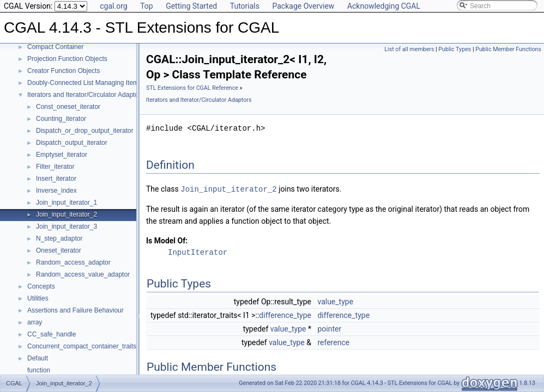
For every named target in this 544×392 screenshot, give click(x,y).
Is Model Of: (167, 240)
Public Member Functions (508, 49)
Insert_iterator (56, 179)
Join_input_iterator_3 (67, 226)
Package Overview (303, 6)
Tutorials (245, 6)
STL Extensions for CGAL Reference (192, 88)
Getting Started (191, 6)
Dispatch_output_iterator (72, 143)
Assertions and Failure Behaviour (75, 310)
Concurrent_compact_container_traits (82, 346)
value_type (335, 301)
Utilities (38, 298)
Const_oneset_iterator (68, 107)
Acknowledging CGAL (384, 6)
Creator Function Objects (64, 71)
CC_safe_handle (52, 334)
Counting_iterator (61, 119)
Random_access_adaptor (73, 262)
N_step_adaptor (59, 238)
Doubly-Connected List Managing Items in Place (97, 83)
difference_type (285, 315)
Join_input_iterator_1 (67, 203)
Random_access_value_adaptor (83, 274)
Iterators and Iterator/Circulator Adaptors (86, 95)
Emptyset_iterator (62, 155)
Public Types (455, 49)
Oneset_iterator (59, 250)
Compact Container (55, 47)
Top (147, 6)
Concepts (41, 286)
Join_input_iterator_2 (67, 215)
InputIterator (198, 252)
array (35, 322)
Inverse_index (56, 191)
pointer (329, 328)
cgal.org (113, 6)
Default (38, 358)
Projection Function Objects (67, 59)
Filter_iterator (55, 167)
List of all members (409, 49)
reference (333, 342)
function (39, 370)
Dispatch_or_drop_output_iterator (85, 131)
